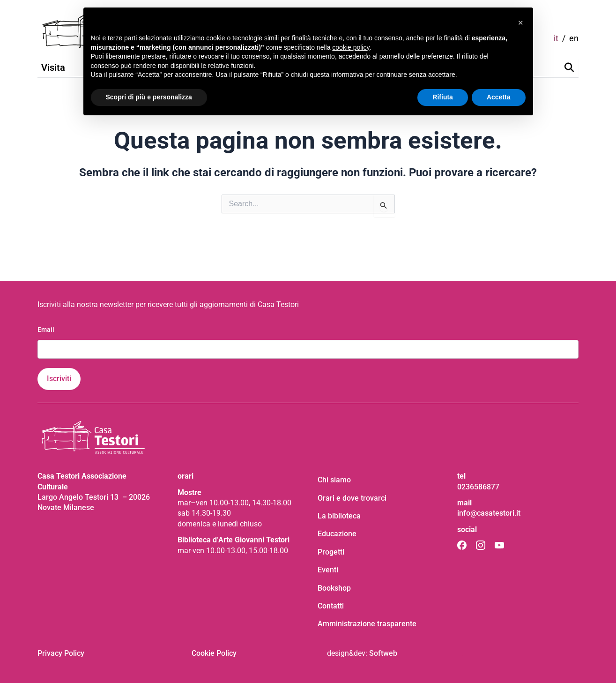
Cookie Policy (214, 653)
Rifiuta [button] (443, 97)
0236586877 (478, 487)
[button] (521, 23)
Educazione (337, 534)
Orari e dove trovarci (352, 498)
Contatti (331, 606)
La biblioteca (339, 516)
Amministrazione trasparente (367, 624)
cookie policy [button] (351, 47)
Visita (53, 68)
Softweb (383, 653)
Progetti (331, 552)
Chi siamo (334, 480)
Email (46, 330)
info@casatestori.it (489, 513)
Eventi (328, 570)
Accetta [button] (499, 97)
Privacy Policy (61, 653)
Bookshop (334, 588)
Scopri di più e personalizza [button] (149, 97)
